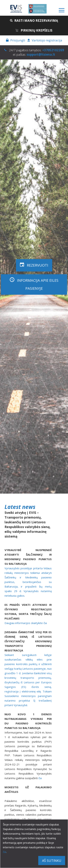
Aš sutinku (52, 861)
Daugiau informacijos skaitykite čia (26, 623)
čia (5, 852)
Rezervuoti (34, 265)
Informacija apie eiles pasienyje (34, 284)
